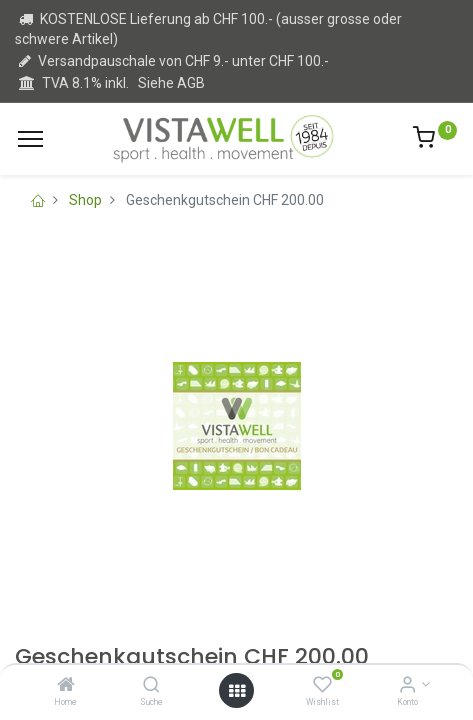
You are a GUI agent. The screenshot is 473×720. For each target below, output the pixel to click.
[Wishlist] (322, 686)
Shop (85, 200)
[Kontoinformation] (407, 686)
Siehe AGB (171, 83)
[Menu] (30, 139)
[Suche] (151, 686)
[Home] (66, 686)
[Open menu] (237, 691)
